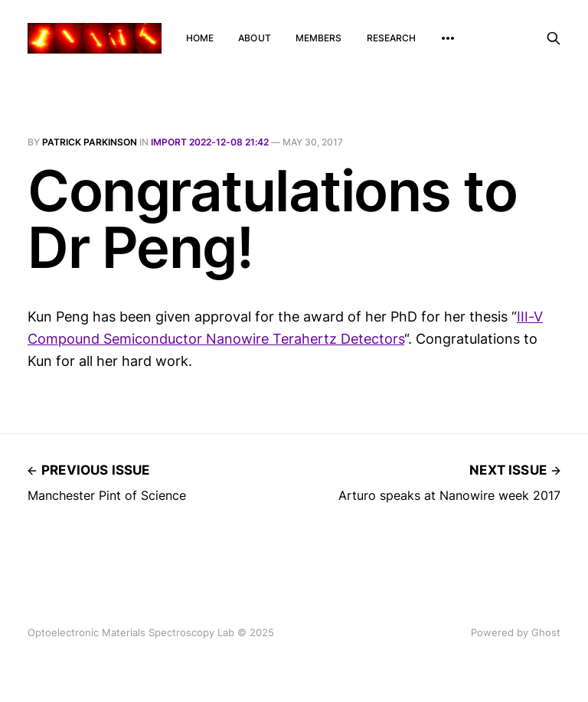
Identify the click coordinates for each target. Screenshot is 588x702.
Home (200, 38)
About (255, 38)
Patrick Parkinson (90, 142)
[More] (448, 38)
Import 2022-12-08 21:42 (210, 142)
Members (319, 38)
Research (392, 38)
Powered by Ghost (516, 632)
